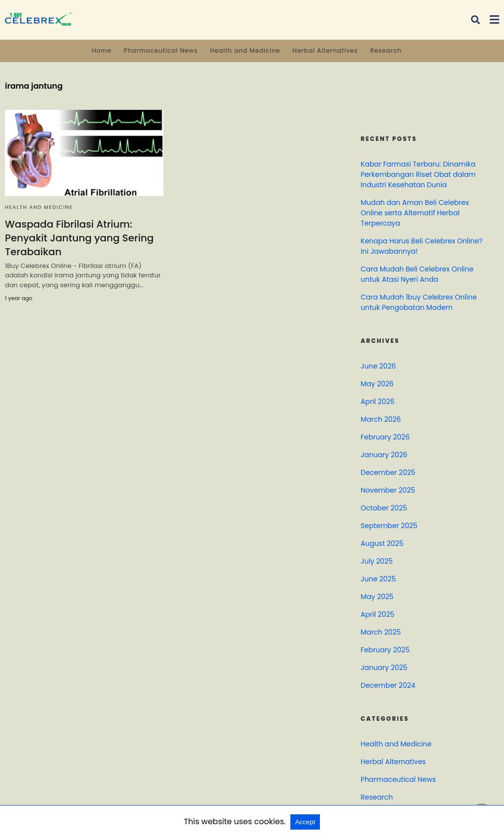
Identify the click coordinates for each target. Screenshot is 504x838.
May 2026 (377, 384)
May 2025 (377, 597)
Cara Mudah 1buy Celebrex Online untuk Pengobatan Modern (419, 302)
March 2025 (381, 632)
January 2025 (384, 668)
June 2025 (378, 579)
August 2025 (382, 543)
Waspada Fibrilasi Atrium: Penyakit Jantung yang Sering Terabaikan (79, 238)
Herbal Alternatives (325, 50)
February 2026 (385, 437)
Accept (305, 822)
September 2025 (389, 526)
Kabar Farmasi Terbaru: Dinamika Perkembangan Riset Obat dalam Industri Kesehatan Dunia (418, 174)
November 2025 (388, 490)
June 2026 (378, 366)
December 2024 (388, 685)
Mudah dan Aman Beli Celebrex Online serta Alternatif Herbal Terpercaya (415, 213)
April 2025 (378, 614)
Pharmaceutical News (161, 50)
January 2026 (384, 455)
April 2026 (378, 402)
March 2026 (381, 419)
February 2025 (385, 650)
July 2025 (377, 561)
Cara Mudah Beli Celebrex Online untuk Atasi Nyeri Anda (417, 274)
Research (386, 50)
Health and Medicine (245, 50)
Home (102, 50)
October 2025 (384, 508)
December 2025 (388, 472)
